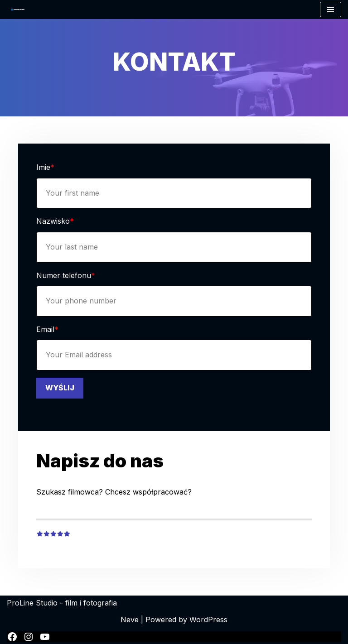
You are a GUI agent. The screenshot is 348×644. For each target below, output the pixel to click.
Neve (130, 620)
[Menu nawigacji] (331, 10)
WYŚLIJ (60, 388)
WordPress (208, 620)
